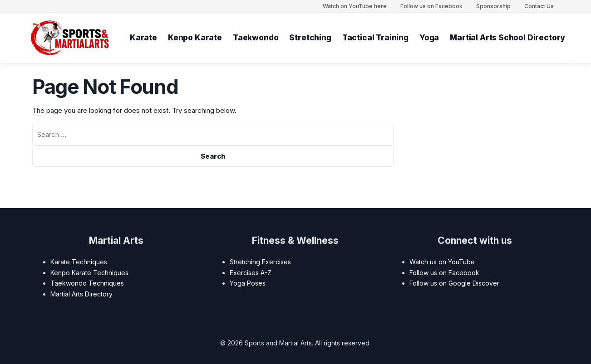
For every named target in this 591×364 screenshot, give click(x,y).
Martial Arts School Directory (508, 38)
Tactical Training (375, 38)
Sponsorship (493, 6)
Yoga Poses (248, 283)
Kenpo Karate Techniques (89, 273)
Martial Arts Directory (81, 294)
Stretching (310, 38)
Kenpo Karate (195, 38)
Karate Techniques (79, 262)
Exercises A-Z (251, 273)
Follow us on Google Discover (454, 283)
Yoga (429, 38)
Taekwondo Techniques (87, 283)
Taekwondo (256, 38)
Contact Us (539, 6)
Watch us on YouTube (442, 262)
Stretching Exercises (260, 262)
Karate (143, 38)
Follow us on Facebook (431, 6)
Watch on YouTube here (355, 6)
